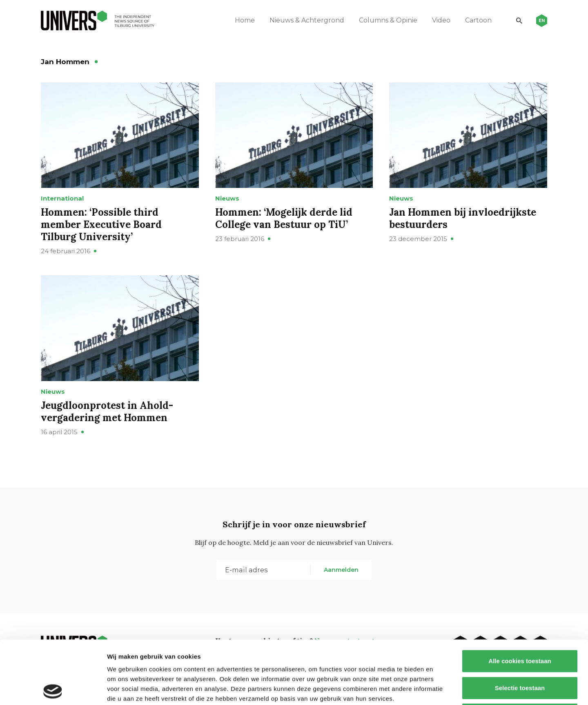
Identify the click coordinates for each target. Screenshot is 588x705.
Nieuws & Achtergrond (307, 20)
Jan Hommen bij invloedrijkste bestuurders (463, 218)
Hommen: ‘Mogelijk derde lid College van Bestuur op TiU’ (284, 218)
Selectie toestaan (520, 625)
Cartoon (478, 20)
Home (245, 20)
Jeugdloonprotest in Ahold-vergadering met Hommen (107, 412)
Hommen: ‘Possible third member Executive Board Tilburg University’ (101, 224)
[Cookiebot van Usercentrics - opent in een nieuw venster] (53, 689)
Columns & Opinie (388, 20)
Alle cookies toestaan (520, 598)
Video (441, 20)
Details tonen (441, 689)
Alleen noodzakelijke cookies (520, 651)
